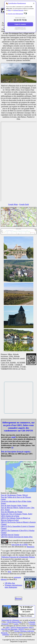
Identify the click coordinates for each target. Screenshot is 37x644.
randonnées (6, 635)
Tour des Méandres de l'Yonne (12, 512)
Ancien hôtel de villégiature (10, 620)
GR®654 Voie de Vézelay (10, 535)
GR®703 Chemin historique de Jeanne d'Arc (17, 537)
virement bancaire (18, 10)
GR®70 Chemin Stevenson (19, 627)
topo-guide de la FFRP (20, 545)
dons (9, 572)
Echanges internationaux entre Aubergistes (13, 586)
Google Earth (24, 204)
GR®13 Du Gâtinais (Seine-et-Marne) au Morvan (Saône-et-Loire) (15, 519)
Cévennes (32, 624)
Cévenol (17, 631)
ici (12, 448)
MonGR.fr (31, 547)
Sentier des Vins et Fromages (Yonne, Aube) (17, 514)
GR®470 (21, 629)
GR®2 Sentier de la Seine (10, 516)
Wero (10, 10)
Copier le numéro (20, 24)
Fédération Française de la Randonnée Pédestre (18, 557)
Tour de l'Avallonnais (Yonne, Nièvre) (14, 495)
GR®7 (8, 627)
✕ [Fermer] (34, 3)
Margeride (4, 633)
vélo (21, 635)
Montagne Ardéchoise (27, 631)
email (13, 437)
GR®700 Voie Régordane (9, 629)
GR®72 (31, 627)
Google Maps (13, 204)
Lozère (16, 624)
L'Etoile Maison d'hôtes (14, 622)
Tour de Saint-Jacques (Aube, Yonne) (14, 506)
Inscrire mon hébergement (16, 14)
